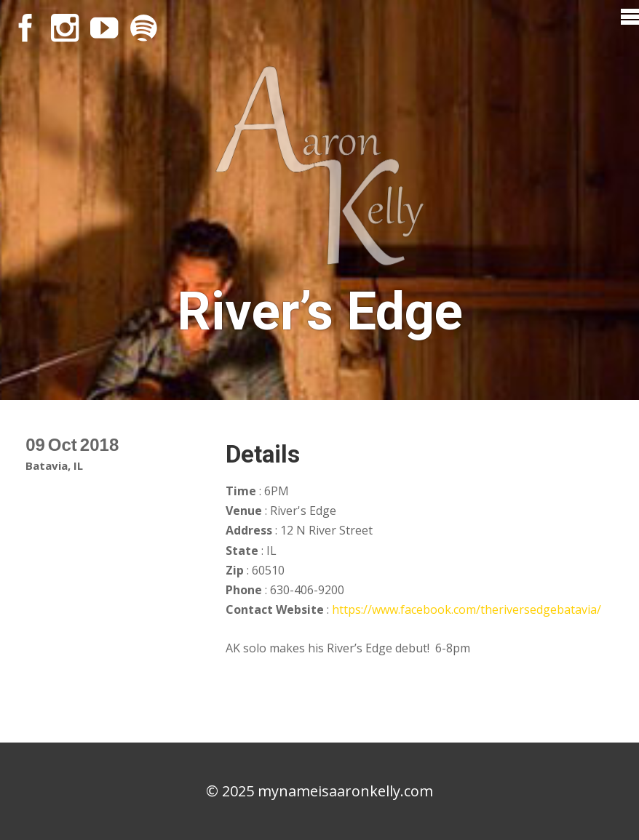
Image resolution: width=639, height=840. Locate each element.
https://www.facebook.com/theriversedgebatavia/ (467, 609)
